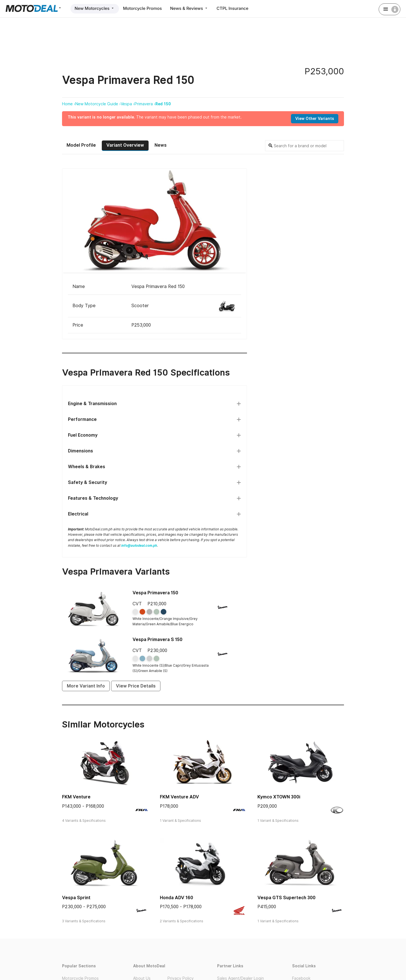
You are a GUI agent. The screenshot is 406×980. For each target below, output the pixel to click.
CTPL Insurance (234, 8)
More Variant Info (86, 686)
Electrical (78, 514)
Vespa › (128, 104)
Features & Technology (93, 498)
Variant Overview (125, 145)
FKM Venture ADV (179, 797)
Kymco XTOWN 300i (279, 797)
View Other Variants (315, 119)
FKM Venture (76, 797)
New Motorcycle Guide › (98, 104)
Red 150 (163, 104)
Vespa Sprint (76, 897)
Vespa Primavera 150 (155, 593)
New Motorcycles (95, 8)
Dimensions (80, 451)
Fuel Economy (83, 435)
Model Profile (81, 145)
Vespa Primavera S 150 (157, 639)
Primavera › (145, 104)
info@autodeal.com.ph (139, 545)
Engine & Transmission (92, 403)
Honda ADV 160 (176, 897)
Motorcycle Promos (143, 8)
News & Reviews (191, 8)
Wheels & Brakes (87, 466)
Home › (69, 104)
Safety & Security (88, 482)
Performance (82, 419)
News (161, 145)
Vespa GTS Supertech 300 (286, 897)
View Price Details (136, 686)
